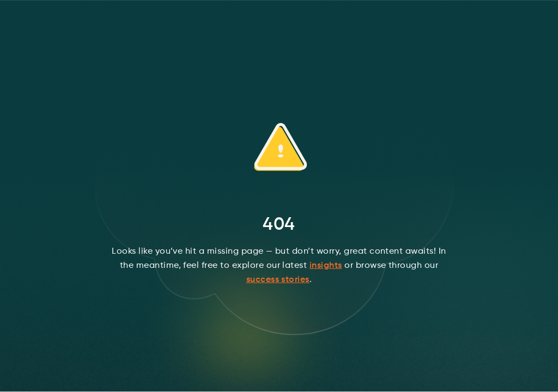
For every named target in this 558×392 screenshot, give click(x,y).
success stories (278, 280)
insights (326, 266)
